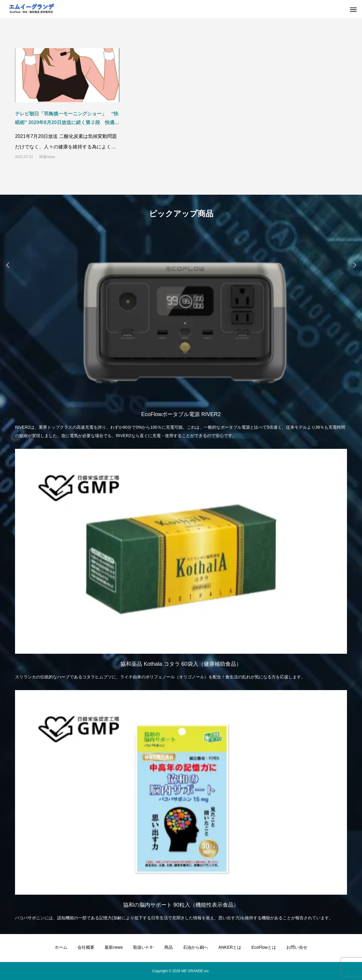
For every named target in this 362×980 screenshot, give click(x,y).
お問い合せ (297, 947)
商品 (169, 947)
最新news (114, 947)
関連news (47, 157)
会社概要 (86, 947)
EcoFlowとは (264, 947)
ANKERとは (230, 947)
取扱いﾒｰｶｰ (144, 947)
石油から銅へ (196, 947)
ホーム (61, 947)
